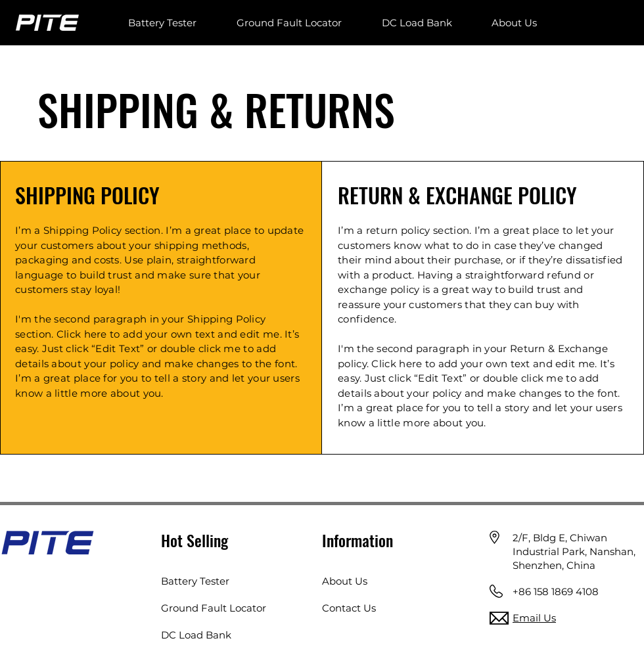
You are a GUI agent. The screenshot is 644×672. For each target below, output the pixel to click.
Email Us (534, 618)
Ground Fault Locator (214, 608)
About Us (345, 581)
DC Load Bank (196, 635)
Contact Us (349, 608)
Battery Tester (195, 581)
